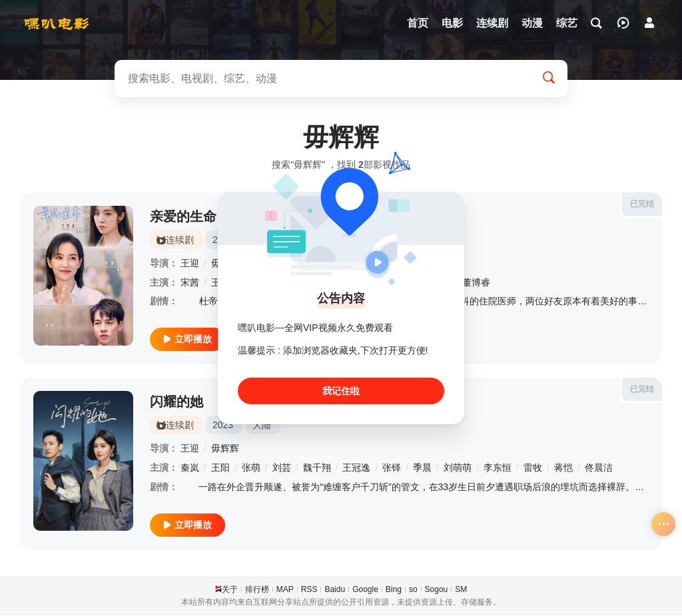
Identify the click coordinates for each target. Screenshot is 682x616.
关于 (230, 589)
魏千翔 (317, 468)
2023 (223, 426)
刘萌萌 (458, 468)
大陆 (262, 426)
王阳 (220, 468)
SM (461, 589)
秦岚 (190, 468)
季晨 (422, 468)
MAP (285, 589)
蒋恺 (563, 468)
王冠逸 (356, 468)
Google (365, 589)
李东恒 (498, 468)
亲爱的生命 (183, 216)
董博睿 (476, 282)
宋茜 (190, 282)
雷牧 (533, 468)
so (413, 589)
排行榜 (257, 589)
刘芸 (282, 468)
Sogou (437, 589)
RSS (309, 589)
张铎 (392, 468)
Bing (394, 589)
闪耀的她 (176, 402)
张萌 (251, 468)
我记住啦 (341, 391)
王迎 (190, 263)
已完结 (642, 204)
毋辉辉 (225, 449)
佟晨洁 (599, 468)
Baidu (335, 589)
